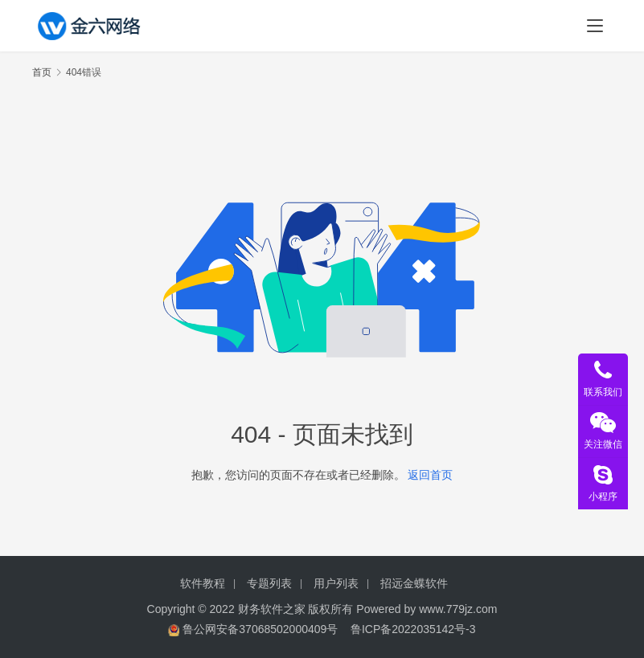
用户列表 (336, 583)
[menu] (595, 26)
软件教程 (203, 583)
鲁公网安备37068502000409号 (260, 629)
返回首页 (430, 475)
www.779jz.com (458, 609)
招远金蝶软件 (414, 583)
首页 (42, 72)
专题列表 (269, 583)
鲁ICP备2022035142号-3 (413, 629)
